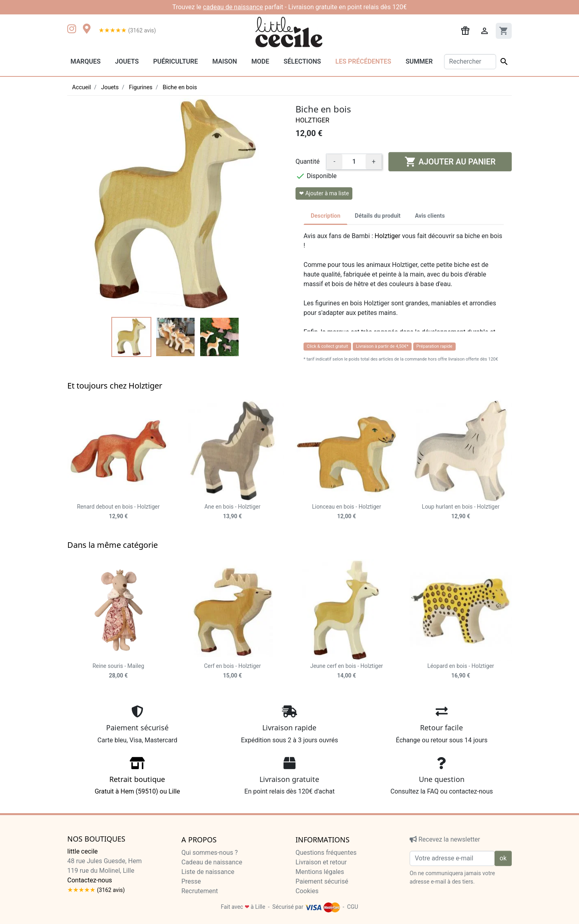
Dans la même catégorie (113, 545)
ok (503, 858)
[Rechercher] (470, 62)
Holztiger (312, 120)
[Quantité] (354, 162)
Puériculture (175, 61)
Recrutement (200, 891)
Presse (191, 881)
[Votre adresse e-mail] (452, 858)
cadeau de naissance (233, 7)
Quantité (308, 161)
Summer (419, 61)
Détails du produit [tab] (378, 216)
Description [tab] (326, 216)
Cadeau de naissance (212, 862)
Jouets (127, 61)
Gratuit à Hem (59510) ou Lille (137, 779)
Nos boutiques (96, 839)
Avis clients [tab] (430, 216)
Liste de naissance (208, 872)
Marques (85, 61)
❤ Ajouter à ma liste (324, 193)
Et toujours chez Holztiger (115, 386)
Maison (225, 61)
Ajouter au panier (450, 162)
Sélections (302, 61)
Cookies (307, 891)
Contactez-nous (90, 880)
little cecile (82, 851)
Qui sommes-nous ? (210, 853)
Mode (260, 61)
